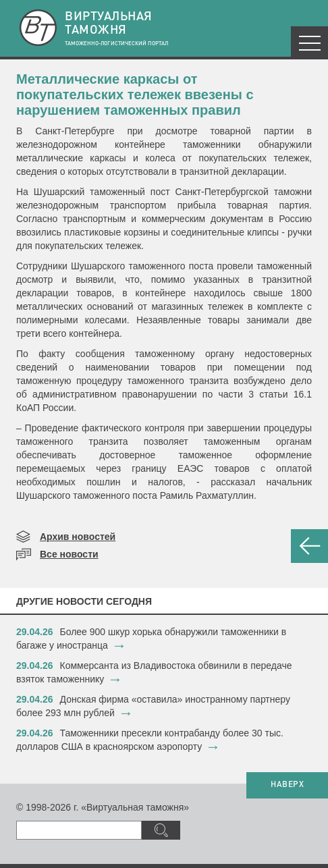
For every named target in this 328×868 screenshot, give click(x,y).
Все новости (69, 554)
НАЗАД (309, 546)
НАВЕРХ (287, 785)
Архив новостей (78, 537)
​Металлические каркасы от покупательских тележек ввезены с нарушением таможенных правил (135, 94)
